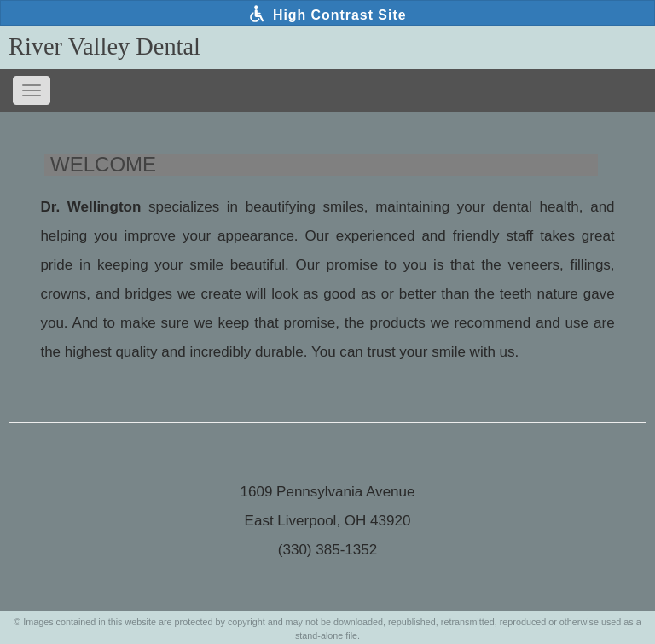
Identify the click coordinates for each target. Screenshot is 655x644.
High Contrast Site (327, 14)
